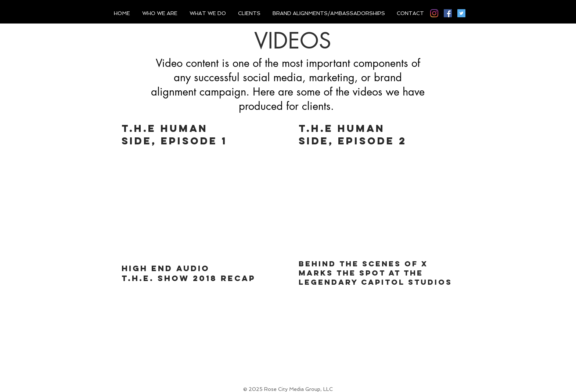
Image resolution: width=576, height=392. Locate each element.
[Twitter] (461, 13)
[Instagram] (434, 13)
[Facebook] (448, 13)
